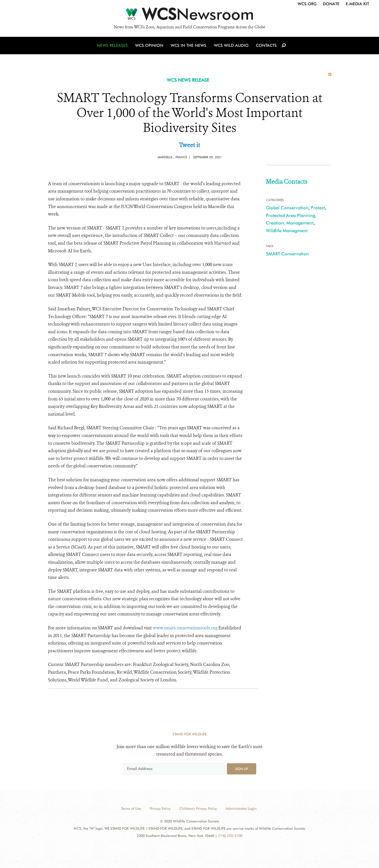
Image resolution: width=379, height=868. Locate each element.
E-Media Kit (357, 4)
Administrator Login (241, 809)
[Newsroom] (189, 15)
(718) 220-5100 (230, 836)
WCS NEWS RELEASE (188, 80)
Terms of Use (131, 809)
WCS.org (307, 4)
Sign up (242, 769)
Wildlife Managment (287, 231)
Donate (331, 4)
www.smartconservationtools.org (185, 628)
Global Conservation (287, 208)
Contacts (266, 45)
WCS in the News (189, 45)
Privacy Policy (160, 809)
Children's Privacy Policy (198, 809)
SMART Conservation (287, 254)
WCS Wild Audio (231, 45)
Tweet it (189, 145)
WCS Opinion (149, 45)
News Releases (113, 45)
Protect (318, 208)
